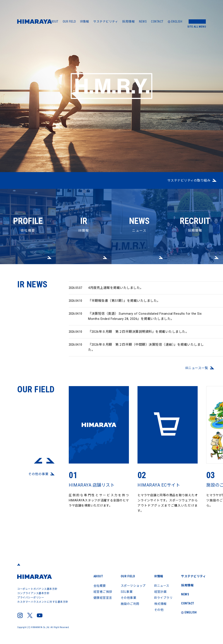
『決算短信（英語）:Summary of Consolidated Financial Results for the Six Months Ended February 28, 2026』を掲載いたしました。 (135, 319)
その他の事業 (38, 478)
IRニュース (162, 586)
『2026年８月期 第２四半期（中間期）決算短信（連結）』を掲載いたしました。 (136, 350)
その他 (159, 610)
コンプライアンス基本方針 (33, 593)
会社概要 (28, 211)
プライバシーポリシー (31, 598)
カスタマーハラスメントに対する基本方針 (43, 602)
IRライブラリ (163, 598)
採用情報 (128, 22)
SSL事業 (127, 592)
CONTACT (157, 22)
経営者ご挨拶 (103, 592)
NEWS (143, 22)
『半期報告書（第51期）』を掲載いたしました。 (115, 304)
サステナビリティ (106, 22)
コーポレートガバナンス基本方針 (37, 589)
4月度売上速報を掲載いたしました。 (106, 291)
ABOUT (54, 22)
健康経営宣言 (103, 598)
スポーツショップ (133, 586)
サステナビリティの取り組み (189, 180)
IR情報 (85, 22)
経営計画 (160, 592)
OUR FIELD (69, 22)
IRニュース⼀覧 (197, 371)
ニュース (139, 211)
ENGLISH (175, 22)
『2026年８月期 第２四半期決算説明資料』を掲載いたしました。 (129, 335)
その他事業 (129, 598)
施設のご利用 (130, 604)
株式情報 (160, 604)
